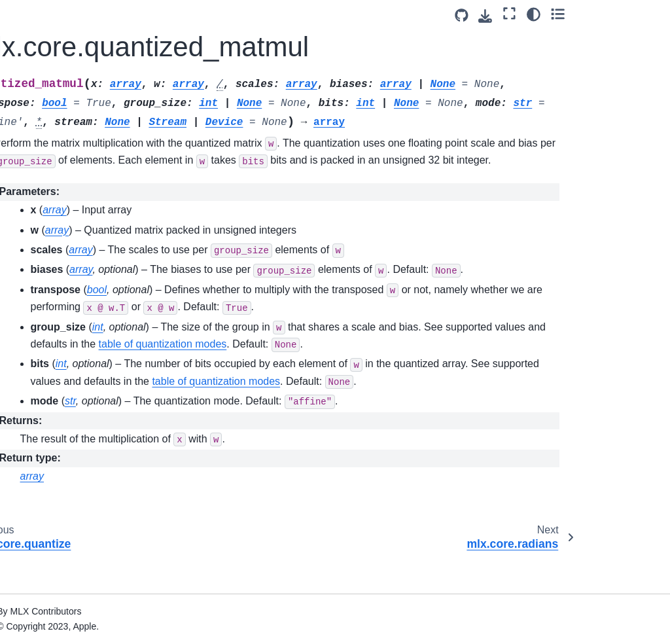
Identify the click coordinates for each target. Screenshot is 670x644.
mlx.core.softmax (63, 632)
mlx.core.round (59, 331)
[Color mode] (623, 14)
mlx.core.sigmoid (63, 507)
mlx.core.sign (55, 528)
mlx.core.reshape (63, 268)
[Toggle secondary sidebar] (647, 14)
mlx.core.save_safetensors (75, 478)
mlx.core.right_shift (67, 289)
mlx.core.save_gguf (68, 450)
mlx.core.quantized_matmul (73, 135)
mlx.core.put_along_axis (76, 79)
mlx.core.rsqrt (56, 351)
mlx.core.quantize (64, 107)
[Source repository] (551, 15)
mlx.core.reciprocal (67, 206)
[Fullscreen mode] (600, 14)
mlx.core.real (54, 185)
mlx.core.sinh (55, 569)
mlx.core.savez (59, 393)
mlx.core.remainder (68, 226)
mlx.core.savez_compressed (75, 421)
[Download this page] (575, 16)
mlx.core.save (57, 372)
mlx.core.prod (56, 50)
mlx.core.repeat (60, 247)
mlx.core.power (60, 29)
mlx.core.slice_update (73, 611)
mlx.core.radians (62, 164)
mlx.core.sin (53, 548)
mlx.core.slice (56, 590)
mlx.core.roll (53, 310)
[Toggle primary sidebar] (157, 15)
